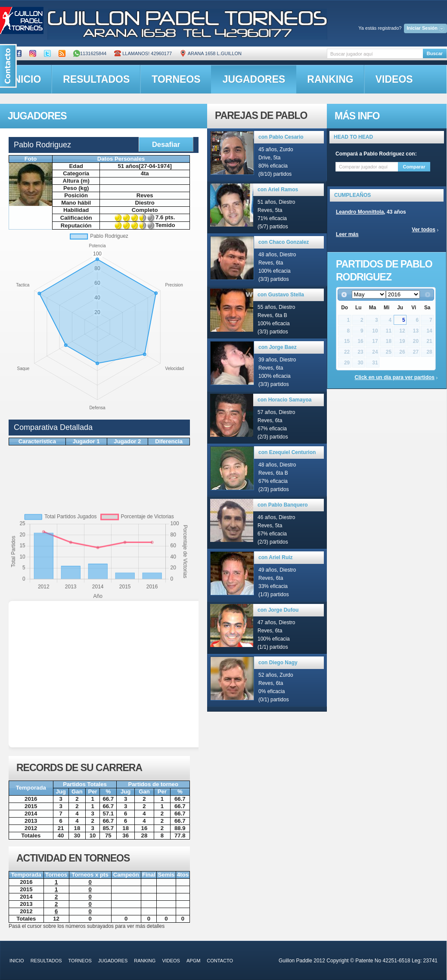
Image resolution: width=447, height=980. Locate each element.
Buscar (435, 53)
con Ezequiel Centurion (287, 452)
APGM (193, 961)
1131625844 (90, 53)
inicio (17, 961)
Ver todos (424, 230)
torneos (176, 79)
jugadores (254, 79)
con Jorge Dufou (278, 610)
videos (394, 79)
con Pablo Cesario (281, 137)
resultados (96, 79)
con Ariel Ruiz (276, 557)
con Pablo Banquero (283, 505)
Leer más (347, 234)
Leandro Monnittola (360, 212)
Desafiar (166, 144)
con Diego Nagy (278, 663)
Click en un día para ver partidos (395, 377)
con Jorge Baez (278, 347)
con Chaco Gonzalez (284, 242)
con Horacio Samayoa (284, 400)
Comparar (414, 167)
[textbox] (375, 54)
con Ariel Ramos (278, 190)
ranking (330, 79)
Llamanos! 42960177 (143, 53)
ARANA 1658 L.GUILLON (211, 53)
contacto (220, 961)
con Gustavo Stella (281, 295)
